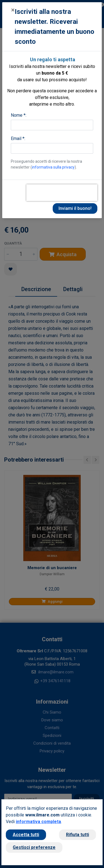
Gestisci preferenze (34, 847)
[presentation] (62, 193)
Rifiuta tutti (78, 835)
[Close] (13, 10)
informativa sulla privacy (53, 167)
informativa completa (38, 822)
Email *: (18, 138)
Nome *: (19, 115)
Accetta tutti (26, 835)
